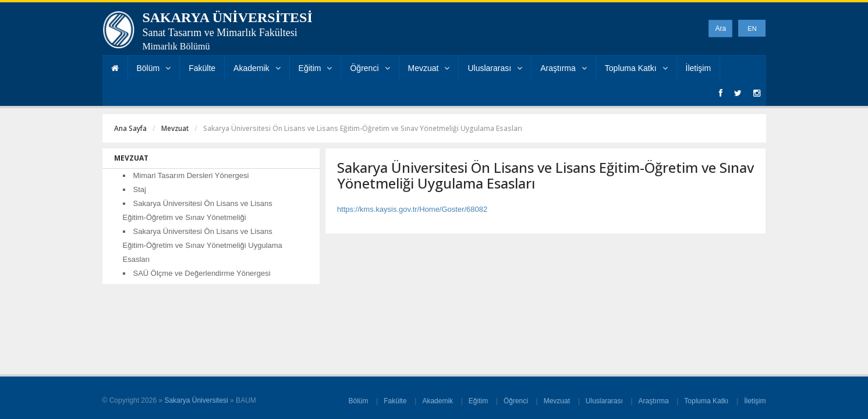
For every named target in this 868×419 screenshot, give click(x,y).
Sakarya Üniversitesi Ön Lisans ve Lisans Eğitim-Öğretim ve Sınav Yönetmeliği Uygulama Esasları (203, 245)
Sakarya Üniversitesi (196, 400)
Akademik (257, 68)
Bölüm (154, 68)
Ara (720, 29)
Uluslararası (495, 68)
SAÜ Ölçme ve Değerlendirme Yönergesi (202, 273)
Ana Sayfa (130, 128)
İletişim (699, 68)
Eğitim (316, 68)
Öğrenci (370, 68)
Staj (140, 189)
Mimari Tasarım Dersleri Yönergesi (191, 175)
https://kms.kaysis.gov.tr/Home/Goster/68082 (412, 209)
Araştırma (564, 68)
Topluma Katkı (636, 68)
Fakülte (202, 68)
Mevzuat (429, 68)
